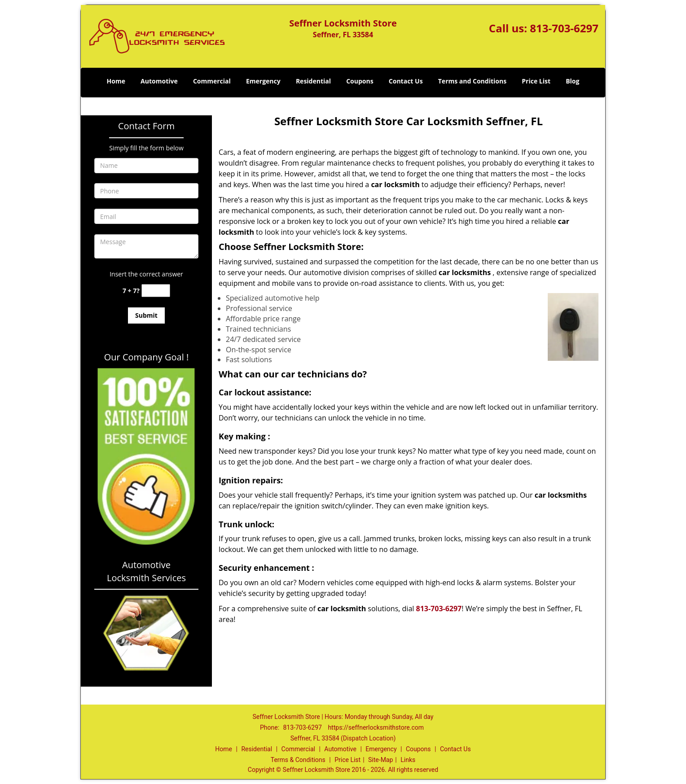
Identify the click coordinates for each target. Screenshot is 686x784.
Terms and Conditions (472, 81)
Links (408, 760)
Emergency (263, 81)
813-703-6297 (564, 28)
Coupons (360, 81)
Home (116, 81)
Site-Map (380, 760)
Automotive (159, 81)
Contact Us (406, 81)
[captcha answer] (156, 291)
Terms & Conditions (298, 760)
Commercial (212, 81)
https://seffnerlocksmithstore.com (376, 727)
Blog (572, 81)
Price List (536, 81)
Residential (313, 81)
